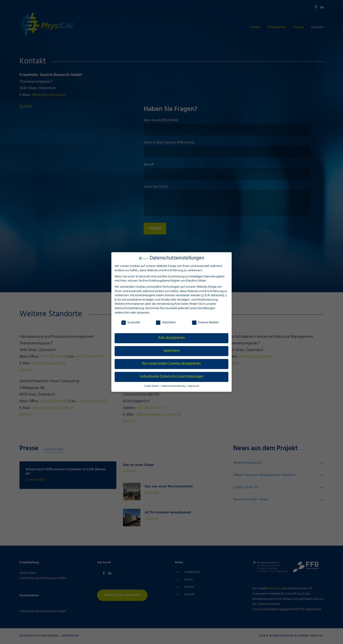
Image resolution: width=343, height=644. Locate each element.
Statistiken (166, 322)
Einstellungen (206, 308)
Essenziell (130, 322)
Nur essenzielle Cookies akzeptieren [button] (171, 364)
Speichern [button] (171, 351)
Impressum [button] (192, 386)
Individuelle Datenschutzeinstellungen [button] (171, 376)
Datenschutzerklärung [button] (174, 386)
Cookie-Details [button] (153, 386)
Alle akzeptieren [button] (172, 338)
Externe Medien (205, 322)
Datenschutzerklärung (129, 308)
